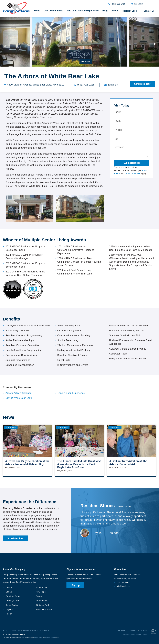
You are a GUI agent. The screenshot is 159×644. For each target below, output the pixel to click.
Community (11, 428)
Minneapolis (42, 587)
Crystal (9, 609)
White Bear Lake (44, 609)
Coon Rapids (12, 605)
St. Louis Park (43, 605)
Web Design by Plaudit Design (135, 634)
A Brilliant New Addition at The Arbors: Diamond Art (128, 463)
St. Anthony (41, 601)
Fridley (9, 614)
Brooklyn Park (13, 601)
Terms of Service (133, 173)
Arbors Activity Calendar (19, 393)
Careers (133, 630)
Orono (39, 596)
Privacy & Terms (30, 630)
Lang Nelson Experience (71, 393)
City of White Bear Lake (19, 398)
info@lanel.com (124, 586)
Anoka (9, 587)
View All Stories (124, 506)
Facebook (122, 630)
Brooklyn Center (14, 596)
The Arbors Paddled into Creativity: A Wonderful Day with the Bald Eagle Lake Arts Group (79, 464)
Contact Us (15, 630)
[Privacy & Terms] (153, 632)
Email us (113, 85)
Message (120, 147)
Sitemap (144, 630)
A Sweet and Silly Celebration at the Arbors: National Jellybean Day (27, 463)
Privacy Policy (38, 638)
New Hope (41, 592)
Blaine (9, 592)
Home (5, 630)
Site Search (44, 630)
